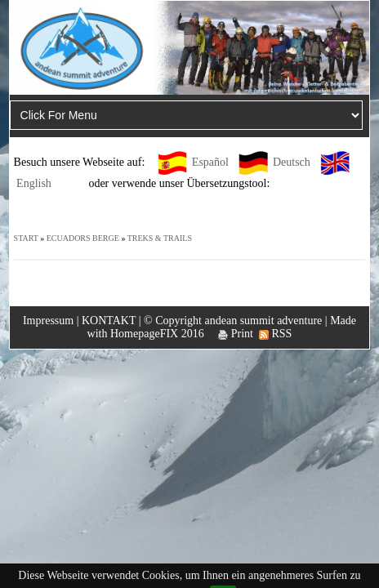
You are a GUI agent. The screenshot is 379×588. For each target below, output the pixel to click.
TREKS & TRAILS (160, 238)
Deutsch (292, 162)
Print (236, 334)
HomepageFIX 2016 (157, 334)
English (34, 183)
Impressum (48, 321)
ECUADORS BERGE (83, 238)
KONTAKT (109, 321)
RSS (275, 334)
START (26, 238)
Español (210, 162)
